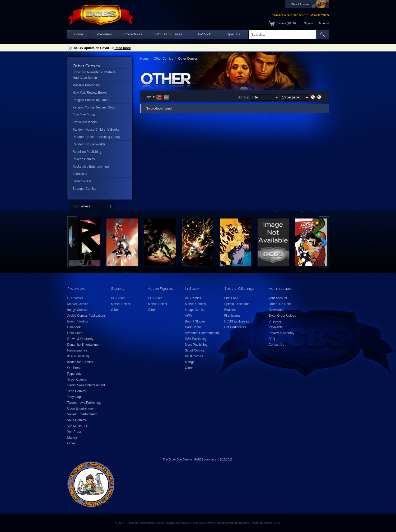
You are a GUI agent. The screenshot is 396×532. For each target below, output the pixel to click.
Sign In (309, 23)
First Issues (232, 316)
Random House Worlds (89, 144)
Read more (123, 48)
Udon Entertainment (81, 408)
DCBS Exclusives (169, 34)
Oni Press (74, 368)
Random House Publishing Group (96, 137)
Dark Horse (75, 333)
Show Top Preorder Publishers (94, 72)
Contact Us (276, 345)
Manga (72, 438)
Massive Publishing (86, 85)
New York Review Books (90, 93)
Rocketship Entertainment (91, 167)
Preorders (104, 34)
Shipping (275, 321)
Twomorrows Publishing (84, 403)
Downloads (276, 310)
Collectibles (133, 34)
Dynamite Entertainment (84, 345)
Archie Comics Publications (87, 316)
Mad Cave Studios (86, 78)
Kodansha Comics (80, 362)
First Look (231, 298)
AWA (188, 316)
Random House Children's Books (96, 130)
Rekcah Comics (84, 159)
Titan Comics (77, 391)
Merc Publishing (196, 345)
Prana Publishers (85, 122)
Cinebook (74, 327)
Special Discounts (237, 304)
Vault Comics (77, 420)
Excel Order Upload (283, 316)
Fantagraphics (77, 350)
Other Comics (163, 59)
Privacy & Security (281, 333)
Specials (234, 34)
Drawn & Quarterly (80, 339)
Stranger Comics (84, 189)
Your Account (278, 298)
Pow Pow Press (84, 115)
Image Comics (78, 310)
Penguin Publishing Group (91, 100)
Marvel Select (121, 304)
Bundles (230, 310)
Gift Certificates (235, 327)
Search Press (82, 181)
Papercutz (74, 374)
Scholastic (80, 174)
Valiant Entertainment (82, 414)
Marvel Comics (78, 304)
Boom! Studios (78, 321)
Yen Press (74, 432)
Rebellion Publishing (87, 152)
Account (323, 23)
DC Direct (118, 298)
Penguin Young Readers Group (95, 107)
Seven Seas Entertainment (86, 385)
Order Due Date (280, 304)
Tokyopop (74, 397)
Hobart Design (272, 523)
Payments (276, 327)
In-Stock (204, 34)
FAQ (272, 339)
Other (71, 443)
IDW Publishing (78, 356)
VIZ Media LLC (78, 426)
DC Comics (75, 298)
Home (78, 34)
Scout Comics (77, 379)
